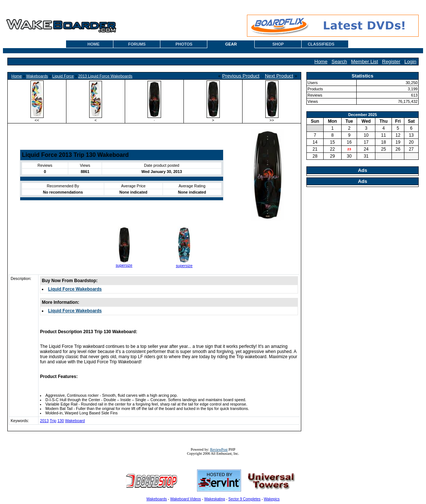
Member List (365, 62)
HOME (93, 44)
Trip (53, 421)
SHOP (278, 44)
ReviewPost (219, 449)
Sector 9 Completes (244, 499)
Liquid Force (63, 76)
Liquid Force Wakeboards (75, 289)
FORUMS (137, 44)
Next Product (279, 76)
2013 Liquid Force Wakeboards (105, 76)
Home (321, 62)
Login (410, 62)
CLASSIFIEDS (321, 44)
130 (61, 421)
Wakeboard (75, 421)
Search (339, 62)
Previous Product (241, 76)
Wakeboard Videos (186, 499)
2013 (44, 421)
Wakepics (272, 499)
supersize (124, 265)
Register (391, 62)
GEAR (231, 44)
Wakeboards (37, 76)
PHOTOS (184, 44)
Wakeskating (215, 499)
